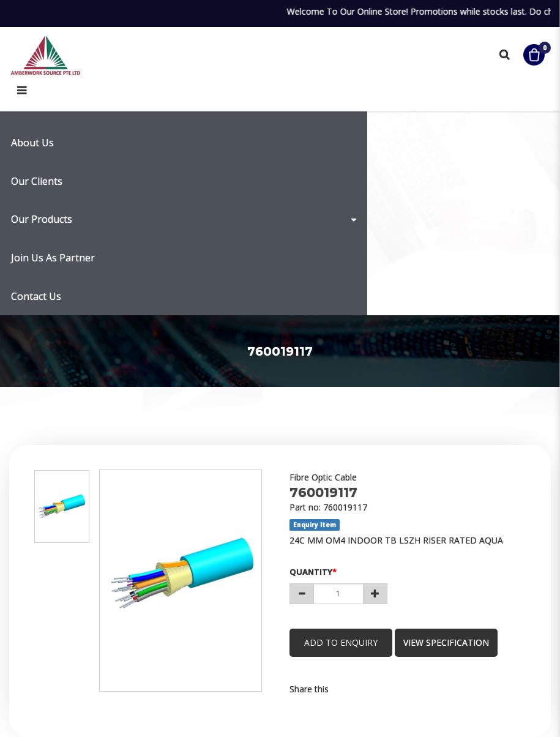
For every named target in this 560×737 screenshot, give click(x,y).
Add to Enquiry (342, 642)
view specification (448, 642)
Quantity (311, 572)
